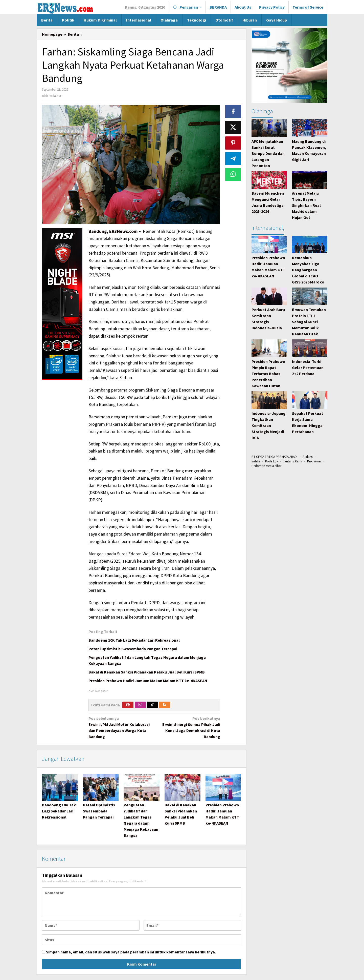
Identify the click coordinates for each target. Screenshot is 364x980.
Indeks (256, 461)
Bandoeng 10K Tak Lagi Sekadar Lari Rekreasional (134, 640)
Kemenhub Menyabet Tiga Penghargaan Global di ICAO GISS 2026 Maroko (308, 270)
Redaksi (308, 457)
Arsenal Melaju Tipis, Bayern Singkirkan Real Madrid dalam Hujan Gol (306, 205)
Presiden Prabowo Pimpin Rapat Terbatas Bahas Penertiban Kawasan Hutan (268, 374)
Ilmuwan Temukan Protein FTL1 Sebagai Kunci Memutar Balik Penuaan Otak (309, 322)
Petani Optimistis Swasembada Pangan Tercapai (133, 649)
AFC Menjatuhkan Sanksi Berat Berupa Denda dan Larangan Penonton (268, 153)
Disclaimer (314, 461)
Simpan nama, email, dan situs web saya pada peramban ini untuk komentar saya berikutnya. (131, 952)
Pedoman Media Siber (266, 466)
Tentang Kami (293, 461)
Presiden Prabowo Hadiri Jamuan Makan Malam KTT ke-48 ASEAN (148, 681)
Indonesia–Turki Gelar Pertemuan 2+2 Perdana (308, 367)
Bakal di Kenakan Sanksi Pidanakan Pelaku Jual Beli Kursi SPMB (147, 672)
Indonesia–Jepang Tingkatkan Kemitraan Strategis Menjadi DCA (269, 425)
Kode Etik (272, 461)
